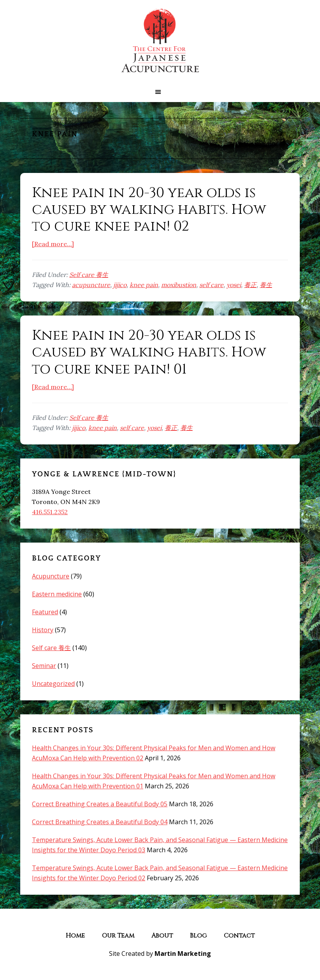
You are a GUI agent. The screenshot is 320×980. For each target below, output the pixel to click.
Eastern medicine (57, 594)
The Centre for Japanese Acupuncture (160, 41)
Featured (45, 612)
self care (211, 285)
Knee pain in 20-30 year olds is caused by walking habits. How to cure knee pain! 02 (149, 210)
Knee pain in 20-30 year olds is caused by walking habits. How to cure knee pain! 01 (149, 352)
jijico (120, 285)
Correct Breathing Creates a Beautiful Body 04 (100, 822)
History (43, 630)
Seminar (44, 666)
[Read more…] (53, 244)
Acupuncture (51, 576)
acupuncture (91, 285)
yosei (234, 285)
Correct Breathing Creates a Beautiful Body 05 (100, 804)
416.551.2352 (50, 512)
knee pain (144, 285)
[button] (160, 92)
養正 (250, 285)
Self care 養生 (89, 275)
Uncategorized (53, 684)
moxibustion (179, 285)
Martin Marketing (183, 954)
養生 (266, 285)
